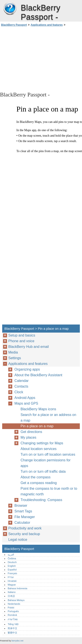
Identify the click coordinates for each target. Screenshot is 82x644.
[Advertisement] (41, 59)
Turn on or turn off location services (48, 454)
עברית (11, 577)
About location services (39, 449)
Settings (15, 358)
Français (12, 573)
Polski (11, 608)
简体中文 (12, 628)
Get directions (31, 432)
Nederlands (14, 604)
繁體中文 (12, 633)
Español (12, 570)
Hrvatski (12, 581)
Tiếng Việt (13, 624)
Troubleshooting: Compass (41, 500)
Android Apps (25, 398)
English (12, 566)
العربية (11, 555)
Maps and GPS (26, 403)
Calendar (22, 381)
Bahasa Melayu (16, 600)
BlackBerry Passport (10, 9)
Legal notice (18, 540)
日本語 (11, 596)
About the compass (36, 477)
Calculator (22, 523)
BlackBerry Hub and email (29, 347)
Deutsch (12, 562)
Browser (21, 506)
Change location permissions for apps (46, 463)
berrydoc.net (17, 641)
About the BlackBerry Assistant (38, 375)
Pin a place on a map (37, 426)
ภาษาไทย (13, 619)
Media (13, 352)
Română (12, 615)
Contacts (21, 386)
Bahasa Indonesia (17, 588)
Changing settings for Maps (42, 443)
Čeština (12, 558)
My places (28, 437)
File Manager (25, 517)
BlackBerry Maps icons (38, 409)
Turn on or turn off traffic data (43, 471)
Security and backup (24, 534)
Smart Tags (23, 511)
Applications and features (47, 25)
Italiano (12, 592)
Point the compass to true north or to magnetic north (49, 491)
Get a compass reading (39, 483)
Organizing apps (27, 369)
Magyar (12, 585)
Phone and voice (21, 341)
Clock (19, 392)
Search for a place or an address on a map (48, 418)
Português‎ (13, 611)
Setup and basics (22, 335)
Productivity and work (25, 528)
